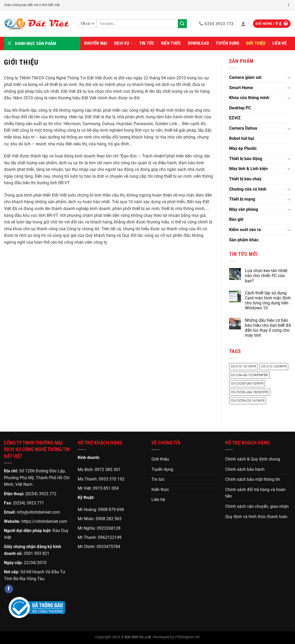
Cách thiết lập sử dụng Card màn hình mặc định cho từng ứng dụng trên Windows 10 (268, 301)
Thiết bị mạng (242, 199)
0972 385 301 (108, 470)
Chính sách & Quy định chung (253, 459)
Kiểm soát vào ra (245, 230)
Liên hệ (280, 43)
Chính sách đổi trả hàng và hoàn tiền (255, 493)
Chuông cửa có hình (248, 189)
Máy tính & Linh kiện (248, 169)
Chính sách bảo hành (245, 469)
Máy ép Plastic (243, 148)
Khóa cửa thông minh (249, 98)
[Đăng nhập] (243, 24)
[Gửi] (182, 24)
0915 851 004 (106, 488)
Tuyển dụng (227, 43)
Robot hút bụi (242, 138)
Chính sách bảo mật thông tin (253, 479)
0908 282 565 (109, 519)
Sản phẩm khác (244, 240)
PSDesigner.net (187, 637)
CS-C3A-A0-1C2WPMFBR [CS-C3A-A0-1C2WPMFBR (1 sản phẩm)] (249, 375)
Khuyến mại (96, 43)
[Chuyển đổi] (289, 78)
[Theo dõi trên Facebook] (288, 5)
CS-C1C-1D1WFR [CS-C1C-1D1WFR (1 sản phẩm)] (243, 366)
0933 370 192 (112, 479)
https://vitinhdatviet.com (44, 521)
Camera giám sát (245, 77)
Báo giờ (236, 219)
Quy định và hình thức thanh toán (256, 517)
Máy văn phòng (244, 209)
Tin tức (147, 43)
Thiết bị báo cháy (245, 179)
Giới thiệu (256, 43)
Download (199, 43)
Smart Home (241, 88)
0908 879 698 (111, 510)
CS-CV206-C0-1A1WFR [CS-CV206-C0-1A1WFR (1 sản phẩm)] (248, 400)
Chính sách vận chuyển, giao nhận (257, 506)
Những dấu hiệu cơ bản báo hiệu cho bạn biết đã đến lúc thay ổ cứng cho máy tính (268, 328)
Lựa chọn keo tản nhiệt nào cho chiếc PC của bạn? (266, 276)
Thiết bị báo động (246, 159)
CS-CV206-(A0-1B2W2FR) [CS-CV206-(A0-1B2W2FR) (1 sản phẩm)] (250, 392)
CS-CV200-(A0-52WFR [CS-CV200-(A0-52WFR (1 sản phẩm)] (247, 383)
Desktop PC (240, 108)
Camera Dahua (243, 128)
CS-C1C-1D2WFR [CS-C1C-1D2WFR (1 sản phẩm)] (274, 366)
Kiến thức (171, 43)
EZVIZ (235, 118)
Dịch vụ (123, 43)
